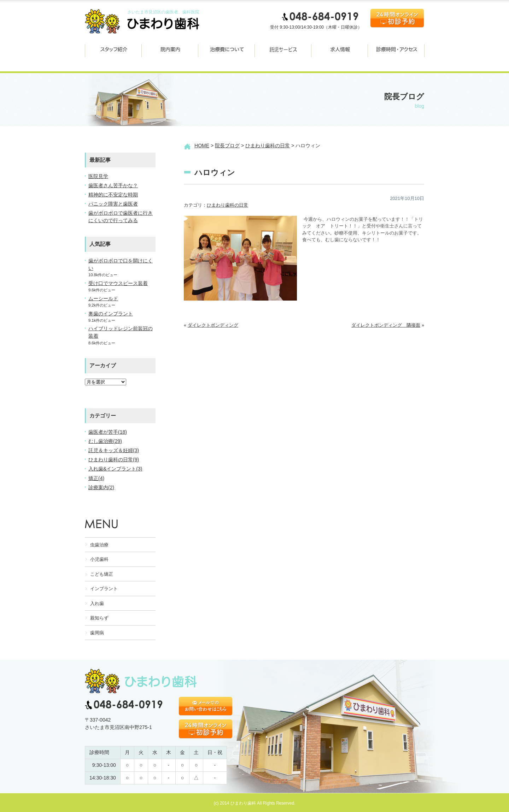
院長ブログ (227, 146)
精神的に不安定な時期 (113, 195)
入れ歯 (97, 603)
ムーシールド (103, 298)
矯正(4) (96, 478)
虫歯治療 (99, 545)
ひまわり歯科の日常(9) (114, 460)
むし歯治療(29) (105, 441)
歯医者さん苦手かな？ (113, 185)
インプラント (104, 589)
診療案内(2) (101, 487)
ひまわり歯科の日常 (268, 146)
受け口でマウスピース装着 (118, 283)
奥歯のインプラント (111, 314)
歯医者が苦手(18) (108, 432)
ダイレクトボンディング (213, 325)
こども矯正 (102, 574)
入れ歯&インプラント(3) (115, 469)
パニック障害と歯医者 (113, 204)
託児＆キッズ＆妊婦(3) (114, 450)
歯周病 (97, 633)
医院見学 (98, 176)
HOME (202, 146)
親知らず (99, 618)
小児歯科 (99, 559)
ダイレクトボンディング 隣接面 (386, 325)
